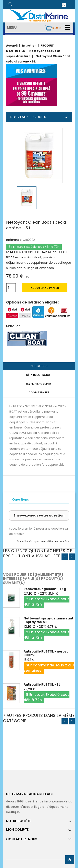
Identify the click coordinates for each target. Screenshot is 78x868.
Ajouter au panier (45, 288)
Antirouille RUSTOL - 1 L (42, 684)
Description (39, 366)
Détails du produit (39, 375)
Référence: (14, 240)
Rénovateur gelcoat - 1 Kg (45, 589)
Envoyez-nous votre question (39, 515)
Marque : (13, 326)
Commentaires (39, 392)
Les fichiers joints (39, 384)
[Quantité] (11, 288)
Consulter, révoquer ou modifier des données (43, 541)
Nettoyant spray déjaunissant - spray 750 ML (48, 620)
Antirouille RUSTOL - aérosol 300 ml (47, 653)
